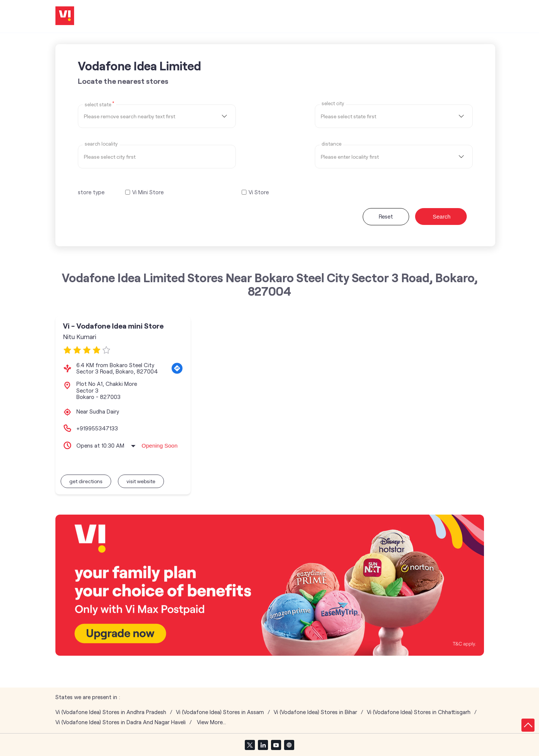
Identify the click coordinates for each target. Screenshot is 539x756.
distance (331, 144)
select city (333, 103)
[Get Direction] (177, 368)
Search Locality (101, 144)
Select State (99, 104)
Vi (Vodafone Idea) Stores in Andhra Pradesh (111, 712)
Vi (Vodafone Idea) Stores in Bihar (315, 712)
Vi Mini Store (148, 192)
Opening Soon (159, 446)
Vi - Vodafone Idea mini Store (113, 326)
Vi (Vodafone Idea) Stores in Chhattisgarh (419, 712)
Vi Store (259, 192)
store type (91, 192)
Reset (386, 216)
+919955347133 (97, 428)
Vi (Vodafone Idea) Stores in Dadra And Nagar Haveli (121, 722)
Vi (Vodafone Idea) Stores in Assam (220, 712)
